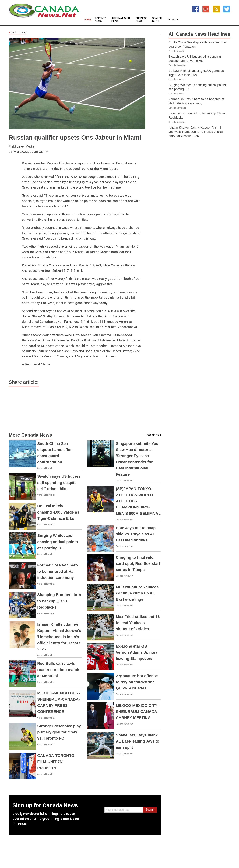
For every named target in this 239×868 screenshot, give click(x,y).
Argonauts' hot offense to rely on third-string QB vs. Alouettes (137, 682)
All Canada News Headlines (199, 34)
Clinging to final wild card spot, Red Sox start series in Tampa (138, 564)
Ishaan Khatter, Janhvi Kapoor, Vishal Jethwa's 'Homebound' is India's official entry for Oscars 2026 (59, 637)
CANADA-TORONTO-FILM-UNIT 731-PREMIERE (56, 762)
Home (88, 20)
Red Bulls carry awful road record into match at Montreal (58, 670)
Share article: (24, 382)
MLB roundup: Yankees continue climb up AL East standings (137, 593)
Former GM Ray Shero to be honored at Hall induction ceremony (58, 571)
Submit (150, 810)
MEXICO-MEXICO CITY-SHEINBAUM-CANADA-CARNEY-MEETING (137, 712)
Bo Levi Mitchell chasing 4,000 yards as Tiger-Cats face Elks (58, 512)
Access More (152, 435)
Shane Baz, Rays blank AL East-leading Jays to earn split (138, 741)
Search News (157, 20)
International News (121, 20)
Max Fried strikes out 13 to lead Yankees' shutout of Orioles (138, 623)
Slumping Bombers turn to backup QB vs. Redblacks (59, 601)
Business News (141, 20)
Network (173, 20)
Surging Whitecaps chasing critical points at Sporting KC (58, 542)
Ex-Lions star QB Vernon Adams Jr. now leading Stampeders (136, 652)
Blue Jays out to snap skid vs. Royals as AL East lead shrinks (136, 534)
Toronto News (101, 20)
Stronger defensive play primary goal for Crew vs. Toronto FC (59, 732)
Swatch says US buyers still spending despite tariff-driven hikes (59, 482)
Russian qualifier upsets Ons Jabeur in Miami (75, 137)
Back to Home (17, 32)
